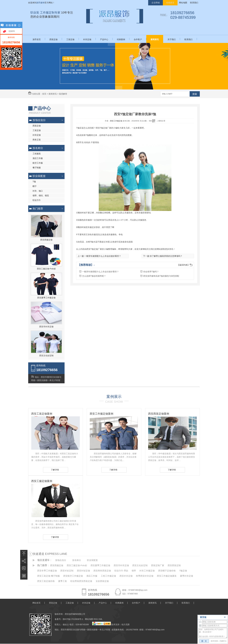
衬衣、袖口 (38, 191)
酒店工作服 (38, 158)
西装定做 (54, 39)
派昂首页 (37, 39)
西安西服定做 (46, 240)
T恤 (34, 182)
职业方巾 (37, 200)
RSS (96, 619)
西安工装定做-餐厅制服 (48, 576)
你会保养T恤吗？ (151, 272)
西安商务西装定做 (102, 571)
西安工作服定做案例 (101, 414)
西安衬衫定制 (67, 571)
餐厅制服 (37, 168)
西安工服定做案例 (42, 481)
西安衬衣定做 (126, 576)
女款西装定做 (102, 581)
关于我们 (172, 39)
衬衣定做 (87, 39)
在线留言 (170, 3)
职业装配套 (39, 176)
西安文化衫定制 (46, 356)
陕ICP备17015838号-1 (73, 619)
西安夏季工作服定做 (46, 298)
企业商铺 (156, 3)
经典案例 (121, 39)
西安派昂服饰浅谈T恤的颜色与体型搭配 (161, 276)
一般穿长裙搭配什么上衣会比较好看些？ (103, 256)
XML (101, 619)
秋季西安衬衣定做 (145, 576)
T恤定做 (183, 571)
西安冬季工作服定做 (47, 571)
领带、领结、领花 (41, 196)
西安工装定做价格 (46, 581)
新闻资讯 (155, 39)
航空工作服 (38, 163)
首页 (44, 94)
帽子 (35, 186)
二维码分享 (161, 121)
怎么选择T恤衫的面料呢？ (94, 276)
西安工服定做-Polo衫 (46, 269)
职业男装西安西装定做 (81, 581)
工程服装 (37, 154)
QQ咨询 (12, 31)
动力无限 (125, 625)
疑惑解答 (63, 94)
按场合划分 (39, 120)
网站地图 (183, 3)
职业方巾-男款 (121, 571)
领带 (134, 571)
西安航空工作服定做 (73, 576)
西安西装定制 (174, 565)
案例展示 (114, 397)
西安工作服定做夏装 (167, 576)
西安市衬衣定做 (46, 327)
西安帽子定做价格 (167, 571)
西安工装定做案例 (42, 414)
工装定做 (70, 39)
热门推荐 (38, 209)
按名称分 (38, 148)
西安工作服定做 (116, 121)
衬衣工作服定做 (147, 571)
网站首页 (36, 603)
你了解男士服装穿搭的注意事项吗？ (166, 256)
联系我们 (194, 3)
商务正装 (37, 140)
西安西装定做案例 (159, 414)
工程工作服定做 (108, 576)
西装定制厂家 (158, 565)
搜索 (195, 94)
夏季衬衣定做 (187, 576)
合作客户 (138, 39)
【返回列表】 (183, 265)
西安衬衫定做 (83, 571)
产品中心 (104, 39)
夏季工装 (63, 581)
